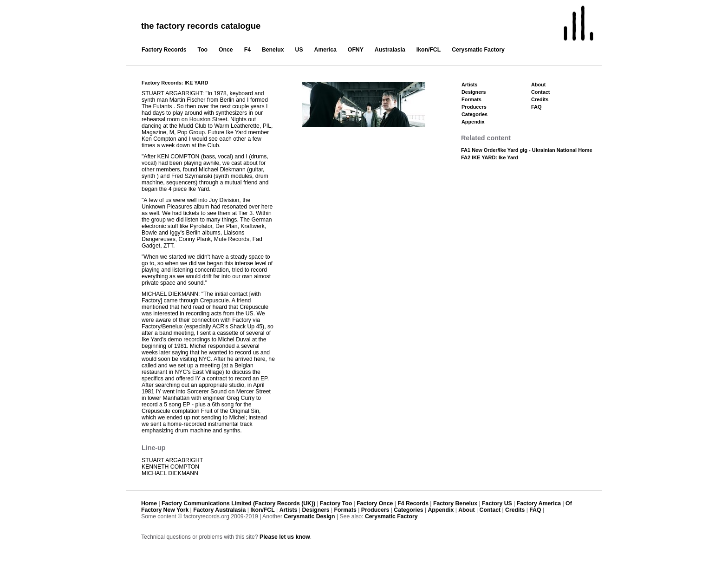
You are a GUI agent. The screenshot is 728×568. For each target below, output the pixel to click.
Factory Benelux (455, 503)
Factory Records (164, 50)
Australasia (390, 50)
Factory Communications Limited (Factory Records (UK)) (238, 503)
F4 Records (413, 503)
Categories (474, 114)
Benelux (273, 50)
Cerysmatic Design (309, 516)
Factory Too (336, 503)
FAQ (536, 107)
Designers (474, 92)
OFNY (356, 50)
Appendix (473, 122)
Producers (474, 107)
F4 (247, 50)
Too (203, 50)
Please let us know (285, 537)
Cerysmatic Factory (478, 50)
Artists (469, 85)
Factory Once (375, 503)
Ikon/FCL (429, 50)
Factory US (497, 503)
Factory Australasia (219, 510)
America (325, 50)
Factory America (539, 503)
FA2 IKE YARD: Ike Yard (490, 157)
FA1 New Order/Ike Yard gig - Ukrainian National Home (527, 150)
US (299, 50)
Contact (540, 92)
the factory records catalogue (201, 26)
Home (149, 503)
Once (226, 50)
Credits (540, 99)
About (538, 85)
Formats (471, 99)
